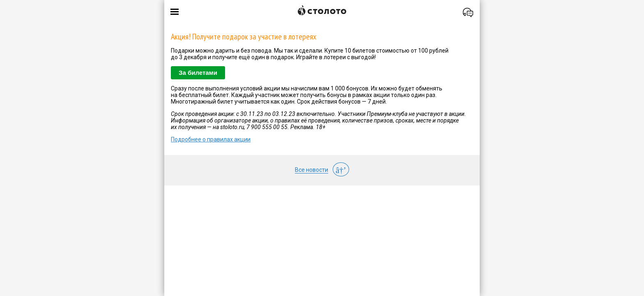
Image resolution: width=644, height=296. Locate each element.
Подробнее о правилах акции (211, 139)
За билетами (198, 73)
